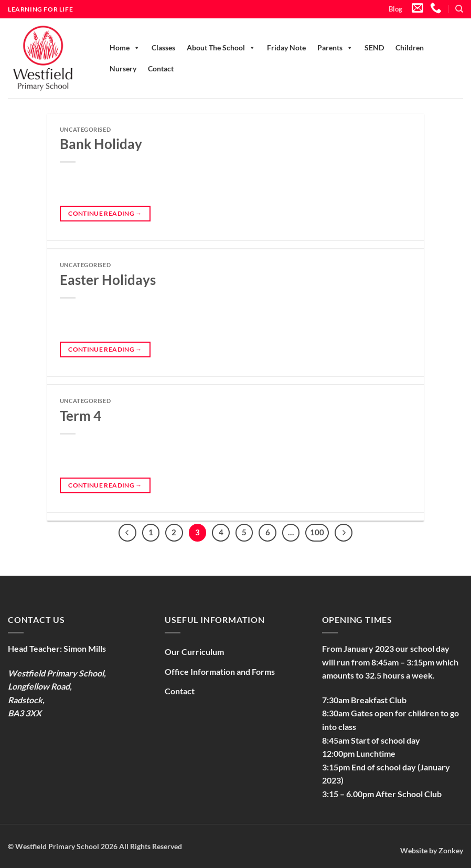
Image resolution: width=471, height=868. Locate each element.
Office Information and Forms (220, 671)
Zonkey (451, 850)
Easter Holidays (108, 280)
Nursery (123, 68)
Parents (335, 48)
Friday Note (286, 47)
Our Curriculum (194, 652)
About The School (221, 48)
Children (410, 47)
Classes (163, 47)
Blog (395, 9)
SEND (374, 47)
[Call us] (436, 9)
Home (125, 48)
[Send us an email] (418, 9)
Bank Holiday (101, 144)
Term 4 (81, 416)
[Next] (344, 533)
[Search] (459, 9)
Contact (161, 68)
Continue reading (105, 213)
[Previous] (127, 533)
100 (317, 532)
